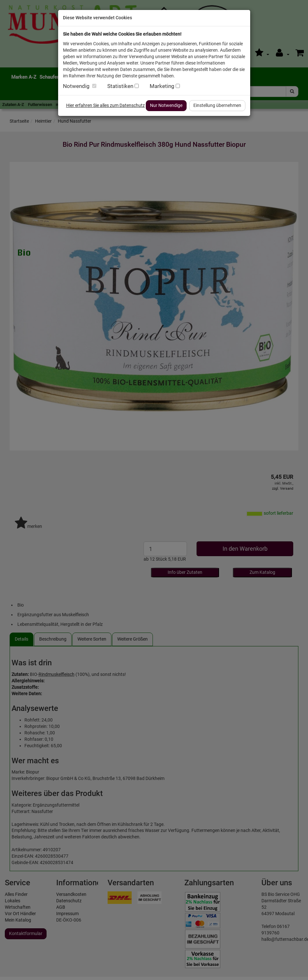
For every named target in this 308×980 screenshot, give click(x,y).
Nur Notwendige (166, 105)
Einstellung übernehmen (217, 105)
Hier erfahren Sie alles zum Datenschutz (106, 105)
